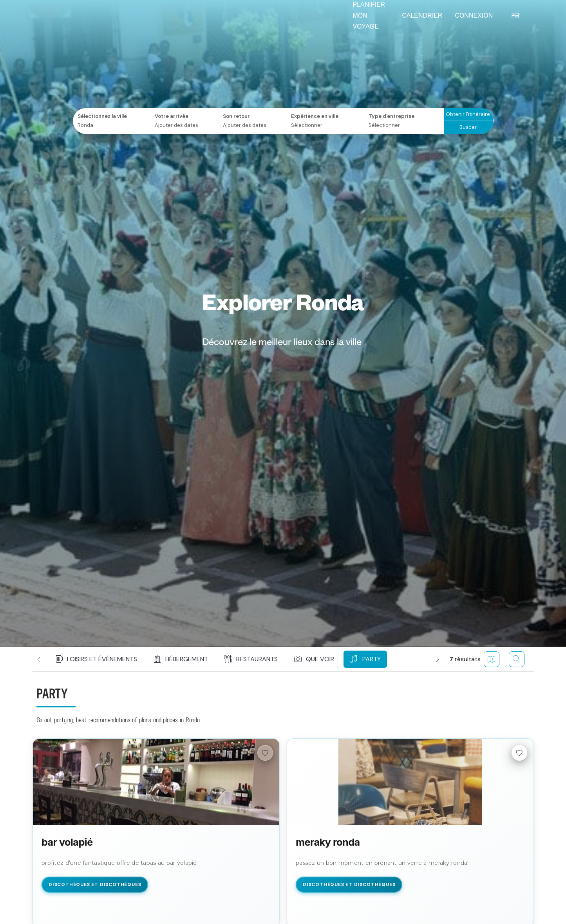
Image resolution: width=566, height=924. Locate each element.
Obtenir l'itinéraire (468, 114)
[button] (97, 659)
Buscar (468, 127)
